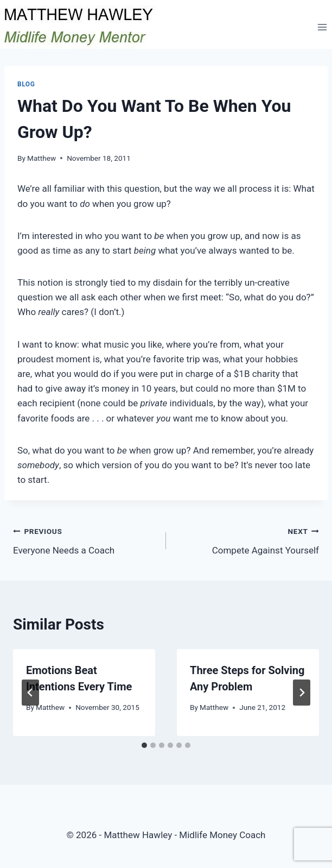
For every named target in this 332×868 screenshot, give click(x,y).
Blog (26, 84)
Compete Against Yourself (247, 540)
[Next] (302, 693)
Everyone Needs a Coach (85, 540)
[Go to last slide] (30, 693)
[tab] (144, 745)
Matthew (41, 158)
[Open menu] (322, 27)
